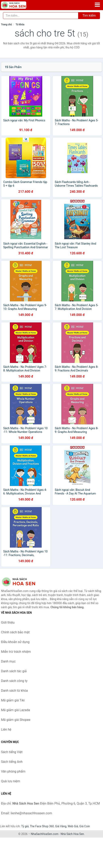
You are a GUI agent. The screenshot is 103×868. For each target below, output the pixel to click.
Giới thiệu (8, 622)
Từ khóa (20, 25)
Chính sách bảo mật (15, 632)
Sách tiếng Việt (12, 752)
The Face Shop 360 (42, 826)
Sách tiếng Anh (12, 762)
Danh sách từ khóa (14, 691)
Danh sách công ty (14, 681)
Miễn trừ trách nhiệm (16, 652)
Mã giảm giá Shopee (16, 720)
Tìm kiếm (89, 16)
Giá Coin (85, 826)
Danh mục (8, 661)
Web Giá (73, 826)
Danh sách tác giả (14, 671)
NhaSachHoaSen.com (45, 834)
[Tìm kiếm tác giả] (41, 16)
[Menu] (97, 5)
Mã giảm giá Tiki (13, 700)
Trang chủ (6, 25)
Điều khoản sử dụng (15, 642)
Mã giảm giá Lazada (15, 710)
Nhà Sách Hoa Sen (72, 834)
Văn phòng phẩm (13, 771)
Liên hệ (6, 729)
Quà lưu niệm (11, 781)
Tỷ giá (25, 826)
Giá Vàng (61, 826)
